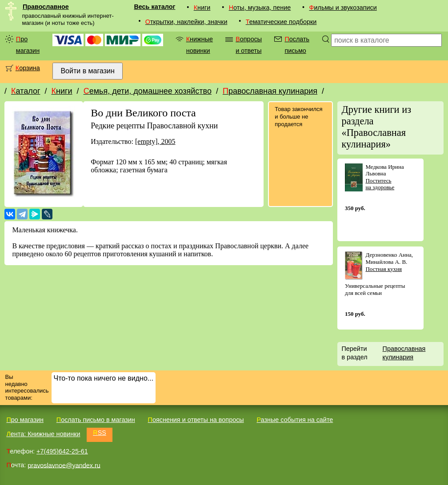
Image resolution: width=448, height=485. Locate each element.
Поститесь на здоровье (380, 184)
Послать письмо (297, 45)
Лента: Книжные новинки (43, 434)
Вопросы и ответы (249, 45)
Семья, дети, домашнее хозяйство (148, 91)
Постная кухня (384, 269)
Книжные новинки (200, 45)
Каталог (26, 91)
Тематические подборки (281, 22)
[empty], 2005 (155, 141)
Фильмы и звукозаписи (343, 8)
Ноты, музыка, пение (260, 8)
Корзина (28, 68)
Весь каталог (154, 7)
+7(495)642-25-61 (62, 451)
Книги (202, 8)
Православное (46, 7)
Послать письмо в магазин (96, 420)
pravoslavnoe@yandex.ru (64, 465)
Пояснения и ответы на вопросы (196, 420)
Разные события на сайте (295, 420)
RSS (100, 433)
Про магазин (28, 45)
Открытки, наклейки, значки (186, 22)
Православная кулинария (270, 91)
